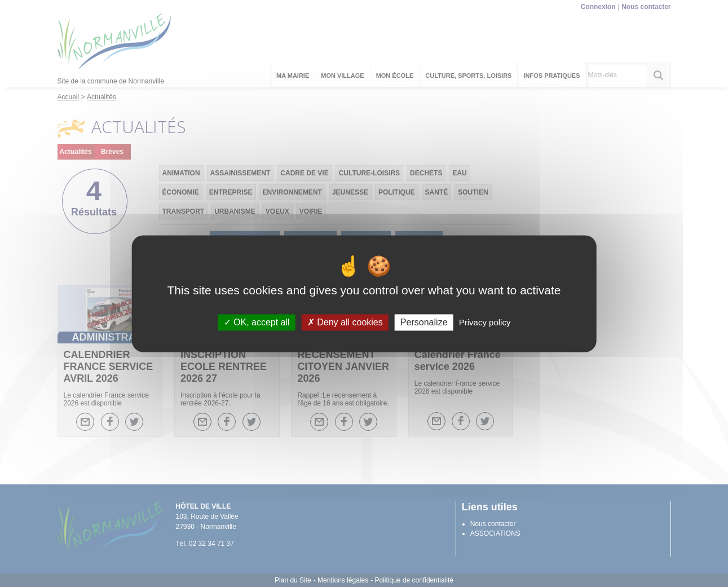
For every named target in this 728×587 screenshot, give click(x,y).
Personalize (424, 322)
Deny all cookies (345, 322)
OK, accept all (257, 322)
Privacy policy (485, 322)
